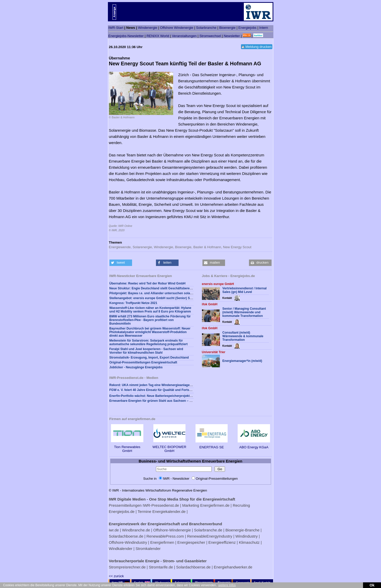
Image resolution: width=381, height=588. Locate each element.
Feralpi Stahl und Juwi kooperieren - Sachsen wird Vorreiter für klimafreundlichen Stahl (146, 351)
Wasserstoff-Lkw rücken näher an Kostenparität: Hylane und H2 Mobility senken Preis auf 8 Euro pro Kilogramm (150, 310)
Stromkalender (148, 549)
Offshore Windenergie (177, 28)
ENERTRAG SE (212, 445)
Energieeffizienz (222, 542)
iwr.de (114, 530)
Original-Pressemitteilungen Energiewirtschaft (143, 362)
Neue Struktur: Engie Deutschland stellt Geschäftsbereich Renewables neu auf (167, 288)
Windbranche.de (136, 530)
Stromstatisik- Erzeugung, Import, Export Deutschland (149, 358)
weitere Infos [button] (227, 585)
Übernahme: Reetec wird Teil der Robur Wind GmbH (147, 283)
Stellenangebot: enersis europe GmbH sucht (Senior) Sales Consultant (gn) (165, 298)
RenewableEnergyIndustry (210, 536)
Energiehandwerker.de (233, 567)
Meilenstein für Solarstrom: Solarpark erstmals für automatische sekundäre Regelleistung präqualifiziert (149, 342)
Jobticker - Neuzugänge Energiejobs (136, 367)
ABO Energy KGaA (254, 445)
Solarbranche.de (208, 530)
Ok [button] (372, 585)
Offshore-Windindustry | (129, 542)
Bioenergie (227, 28)
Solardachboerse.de (126, 536)
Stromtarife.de (161, 567)
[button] (121, 263)
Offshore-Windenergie (172, 530)
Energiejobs (247, 28)
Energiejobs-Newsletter (126, 36)
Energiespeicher (191, 542)
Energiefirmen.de (215, 505)
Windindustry (247, 536)
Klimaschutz (249, 542)
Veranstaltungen (184, 36)
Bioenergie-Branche (242, 530)
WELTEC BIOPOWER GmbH (170, 447)
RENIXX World (158, 36)
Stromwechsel (210, 36)
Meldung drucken (258, 47)
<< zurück (117, 576)
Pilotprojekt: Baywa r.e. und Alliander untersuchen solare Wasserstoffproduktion (169, 293)
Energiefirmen (162, 542)
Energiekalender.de (169, 511)
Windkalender (121, 549)
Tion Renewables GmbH (127, 447)
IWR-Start (116, 28)
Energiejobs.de (122, 511)
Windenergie (148, 28)
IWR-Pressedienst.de (161, 505)
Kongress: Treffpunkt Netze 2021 (133, 303)
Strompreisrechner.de (127, 567)
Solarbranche (206, 28)
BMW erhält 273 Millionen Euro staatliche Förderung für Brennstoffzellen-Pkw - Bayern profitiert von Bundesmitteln (150, 320)
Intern (264, 28)
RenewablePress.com (165, 536)
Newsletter (232, 36)
